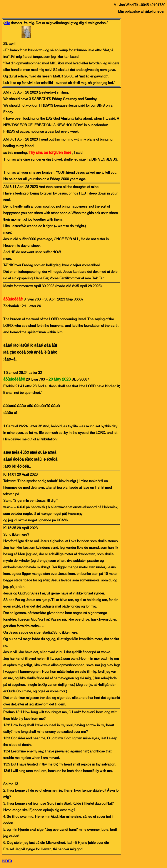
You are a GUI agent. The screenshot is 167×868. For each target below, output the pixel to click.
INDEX (7, 861)
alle (7, 23)
